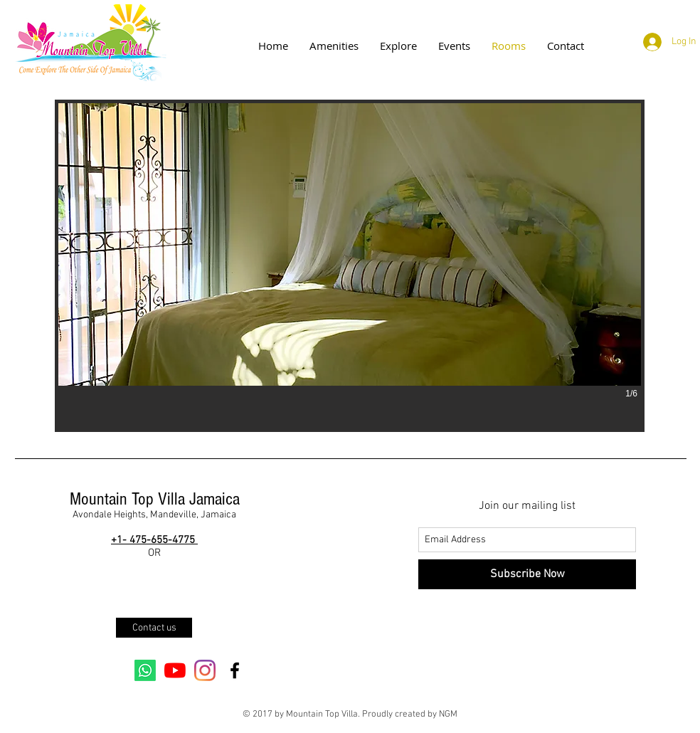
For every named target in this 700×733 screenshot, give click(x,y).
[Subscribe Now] (527, 574)
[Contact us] (154, 628)
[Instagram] (205, 670)
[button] (350, 266)
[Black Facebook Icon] (235, 670)
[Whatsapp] (145, 670)
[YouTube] (175, 670)
